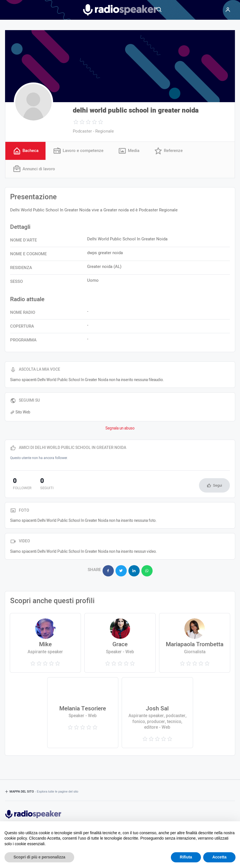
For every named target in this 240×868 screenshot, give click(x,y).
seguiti (38, 485)
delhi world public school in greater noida (136, 110)
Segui (218, 486)
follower (19, 485)
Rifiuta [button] (186, 857)
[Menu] (228, 10)
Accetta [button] (219, 857)
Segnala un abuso (120, 429)
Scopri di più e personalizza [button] (39, 857)
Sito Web (20, 413)
